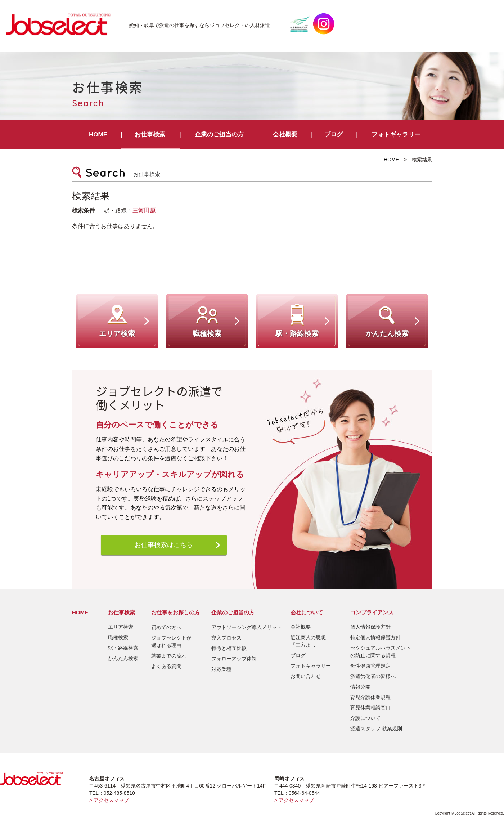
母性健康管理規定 (370, 666)
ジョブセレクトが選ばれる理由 (171, 642)
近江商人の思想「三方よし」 (308, 641)
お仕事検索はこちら (164, 545)
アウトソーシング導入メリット (247, 627)
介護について (365, 718)
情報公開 (360, 687)
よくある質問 (166, 666)
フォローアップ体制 (234, 659)
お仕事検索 (150, 134)
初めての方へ (166, 627)
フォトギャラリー (396, 134)
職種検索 (118, 637)
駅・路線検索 (123, 648)
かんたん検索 (123, 658)
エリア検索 (121, 627)
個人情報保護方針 (370, 627)
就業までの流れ (169, 656)
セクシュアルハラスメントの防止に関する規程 (381, 652)
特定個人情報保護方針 (375, 637)
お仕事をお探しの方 (175, 612)
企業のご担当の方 (219, 134)
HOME (98, 134)
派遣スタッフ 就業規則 (376, 728)
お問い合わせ (306, 676)
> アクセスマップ (109, 800)
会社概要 (285, 134)
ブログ (334, 134)
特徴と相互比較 (229, 648)
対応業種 (221, 669)
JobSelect (61, 24)
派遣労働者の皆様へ (373, 676)
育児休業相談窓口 (370, 708)
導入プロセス (226, 638)
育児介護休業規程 (370, 697)
